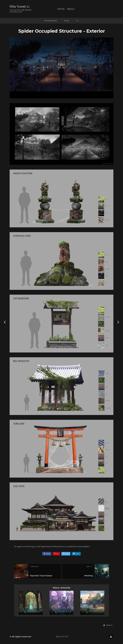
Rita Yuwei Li (20, 6)
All (78, 21)
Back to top (62, 637)
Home (61, 9)
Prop (67, 21)
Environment (51, 21)
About (71, 9)
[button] (108, 625)
